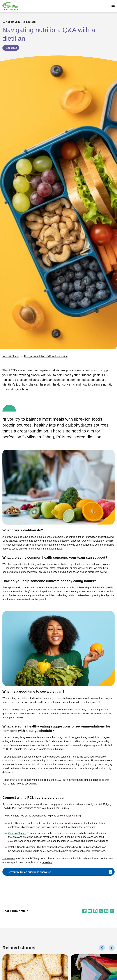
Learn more (9, 858)
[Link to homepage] (10, 6)
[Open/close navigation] (113, 6)
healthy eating (73, 816)
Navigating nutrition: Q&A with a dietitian (46, 356)
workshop (47, 862)
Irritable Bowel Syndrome (22, 847)
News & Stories (11, 356)
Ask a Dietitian (16, 823)
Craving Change (17, 833)
